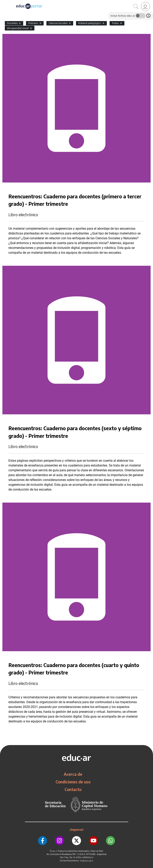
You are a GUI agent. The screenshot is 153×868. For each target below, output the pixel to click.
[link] (145, 7)
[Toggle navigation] (4, 2)
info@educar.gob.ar (87, 861)
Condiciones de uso (73, 782)
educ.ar (54, 851)
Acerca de (73, 774)
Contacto (73, 789)
